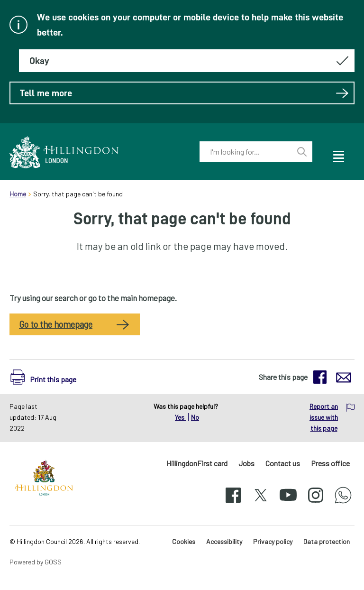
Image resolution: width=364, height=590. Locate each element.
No (195, 417)
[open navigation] (338, 155)
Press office (330, 463)
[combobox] (246, 152)
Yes (180, 417)
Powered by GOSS (36, 562)
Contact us (283, 463)
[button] (46, 377)
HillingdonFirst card (197, 463)
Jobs (246, 463)
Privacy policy (273, 541)
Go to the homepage (56, 324)
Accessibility (224, 541)
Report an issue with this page (324, 417)
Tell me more (184, 93)
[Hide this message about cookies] (187, 61)
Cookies (184, 541)
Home (18, 194)
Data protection (327, 541)
